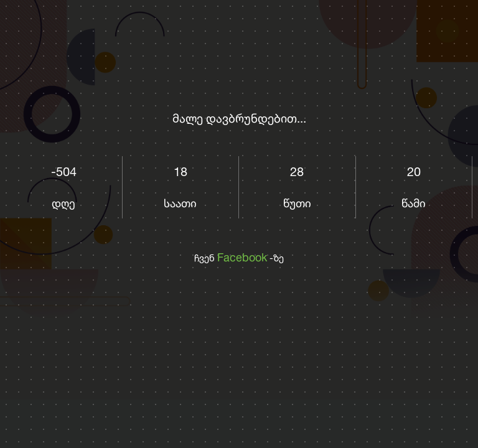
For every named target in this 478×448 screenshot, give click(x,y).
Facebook (242, 257)
